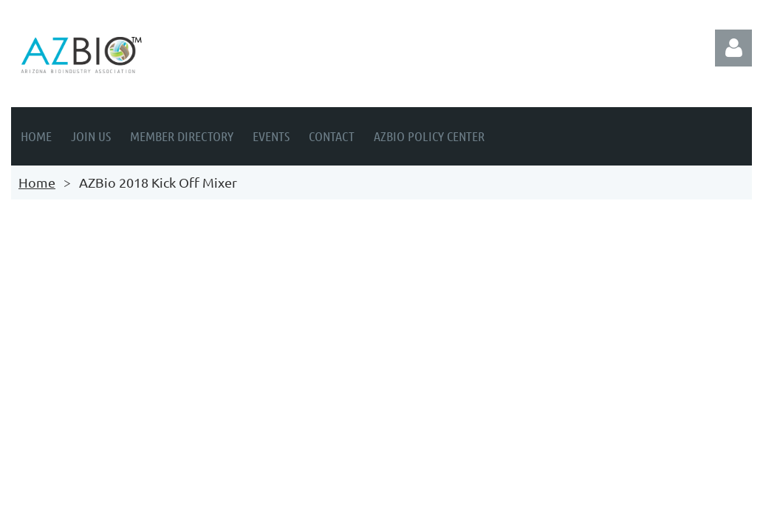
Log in (733, 48)
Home (37, 182)
